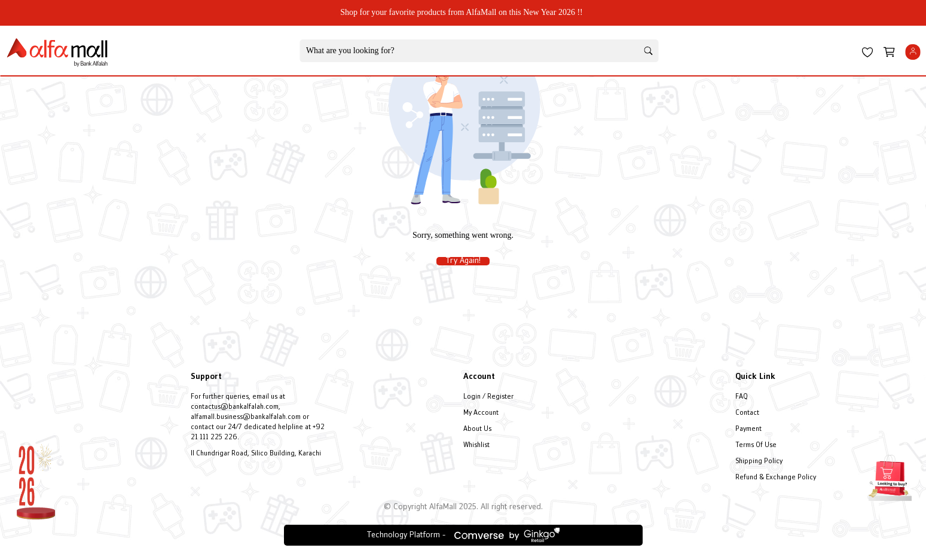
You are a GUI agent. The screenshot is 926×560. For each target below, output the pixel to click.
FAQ (742, 397)
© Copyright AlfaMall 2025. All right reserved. (463, 507)
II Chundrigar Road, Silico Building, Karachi (256, 454)
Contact (747, 413)
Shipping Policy (759, 462)
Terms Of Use (756, 446)
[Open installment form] (890, 476)
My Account (481, 413)
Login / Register (488, 397)
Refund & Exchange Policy (776, 478)
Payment (748, 429)
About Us (477, 429)
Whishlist (476, 446)
